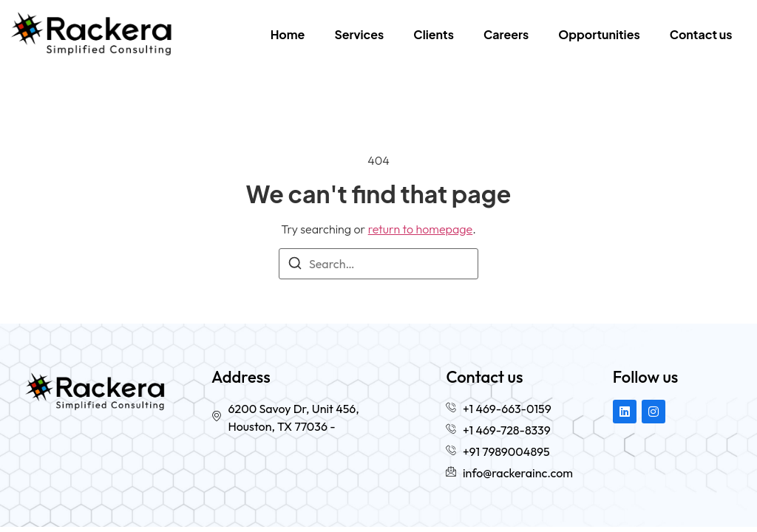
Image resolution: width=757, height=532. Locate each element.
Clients (434, 34)
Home (288, 34)
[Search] (295, 265)
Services (359, 34)
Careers (506, 34)
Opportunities (599, 34)
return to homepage (421, 229)
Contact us (701, 34)
